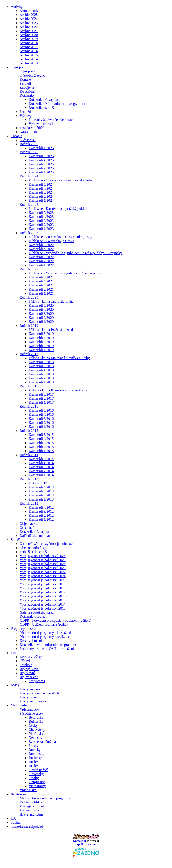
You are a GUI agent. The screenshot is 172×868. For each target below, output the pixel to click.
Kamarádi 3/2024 (41, 192)
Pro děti (25, 112)
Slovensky (36, 774)
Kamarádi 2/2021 (41, 289)
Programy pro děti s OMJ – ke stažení (47, 649)
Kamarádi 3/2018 (41, 374)
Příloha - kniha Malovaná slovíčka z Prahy (59, 358)
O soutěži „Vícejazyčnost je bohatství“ (47, 544)
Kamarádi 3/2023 (41, 221)
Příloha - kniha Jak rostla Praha (51, 301)
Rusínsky (35, 758)
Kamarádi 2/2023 (41, 225)
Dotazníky (27, 95)
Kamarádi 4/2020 (41, 309)
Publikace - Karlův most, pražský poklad (58, 209)
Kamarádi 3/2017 (41, 394)
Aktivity (17, 7)
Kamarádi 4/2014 (41, 463)
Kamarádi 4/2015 (41, 439)
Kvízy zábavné (30, 697)
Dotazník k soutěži (42, 108)
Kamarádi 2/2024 (41, 196)
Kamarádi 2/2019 (41, 346)
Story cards (37, 681)
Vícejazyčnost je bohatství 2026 (43, 556)
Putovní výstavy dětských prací (51, 120)
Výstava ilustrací (41, 124)
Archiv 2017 (29, 47)
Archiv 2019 (29, 39)
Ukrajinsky (37, 782)
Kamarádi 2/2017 (41, 398)
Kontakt (26, 79)
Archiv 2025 (29, 15)
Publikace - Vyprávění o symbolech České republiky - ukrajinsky (75, 253)
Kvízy (15, 685)
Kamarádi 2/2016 (41, 423)
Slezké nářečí (38, 770)
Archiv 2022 (29, 27)
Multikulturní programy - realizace (45, 637)
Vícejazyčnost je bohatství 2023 (43, 568)
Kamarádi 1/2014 (41, 475)
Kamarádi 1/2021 (41, 293)
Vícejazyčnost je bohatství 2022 (43, 572)
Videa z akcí (29, 790)
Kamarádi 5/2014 (41, 459)
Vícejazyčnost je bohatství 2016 (43, 596)
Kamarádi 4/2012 (41, 507)
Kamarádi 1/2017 (41, 402)
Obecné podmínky (33, 548)
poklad (16, 822)
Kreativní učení (31, 641)
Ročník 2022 (29, 233)
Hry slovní (27, 673)
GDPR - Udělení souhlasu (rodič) (44, 624)
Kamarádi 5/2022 (41, 245)
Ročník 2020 (29, 297)
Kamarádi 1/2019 (41, 350)
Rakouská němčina (42, 742)
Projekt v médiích (32, 128)
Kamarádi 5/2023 (41, 213)
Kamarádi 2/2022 (41, 261)
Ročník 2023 (29, 204)
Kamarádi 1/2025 (41, 172)
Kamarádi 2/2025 (41, 168)
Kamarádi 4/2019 (41, 338)
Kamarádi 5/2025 (41, 156)
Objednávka (28, 524)
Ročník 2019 (29, 326)
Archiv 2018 (29, 43)
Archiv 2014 (29, 59)
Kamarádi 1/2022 (41, 265)
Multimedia (19, 705)
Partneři (25, 83)
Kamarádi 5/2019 (41, 334)
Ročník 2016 (29, 406)
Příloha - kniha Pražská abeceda (52, 330)
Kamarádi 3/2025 (41, 164)
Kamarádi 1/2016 (41, 427)
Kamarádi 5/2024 (41, 184)
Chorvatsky (37, 729)
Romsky (35, 750)
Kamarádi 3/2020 (41, 314)
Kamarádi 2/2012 (41, 515)
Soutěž (16, 540)
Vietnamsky (37, 786)
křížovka (26, 661)
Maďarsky (36, 734)
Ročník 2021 (29, 269)
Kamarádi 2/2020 (41, 318)
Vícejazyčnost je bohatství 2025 (43, 560)
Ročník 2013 (29, 479)
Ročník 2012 (29, 503)
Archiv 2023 (29, 23)
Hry (14, 653)
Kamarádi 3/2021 (41, 285)
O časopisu (28, 140)
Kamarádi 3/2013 (41, 491)
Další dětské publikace (36, 536)
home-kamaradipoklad (27, 826)
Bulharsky (36, 721)
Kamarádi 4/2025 (41, 160)
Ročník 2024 (29, 176)
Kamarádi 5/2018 (41, 366)
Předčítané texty (31, 713)
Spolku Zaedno (86, 850)
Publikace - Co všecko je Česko (51, 241)
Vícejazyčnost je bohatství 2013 (43, 608)
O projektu (18, 67)
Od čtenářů (28, 528)
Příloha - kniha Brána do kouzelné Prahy (58, 390)
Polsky (34, 746)
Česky (33, 725)
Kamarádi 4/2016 (41, 414)
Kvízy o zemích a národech (39, 693)
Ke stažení (27, 91)
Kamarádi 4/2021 (41, 281)
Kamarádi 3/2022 (41, 257)
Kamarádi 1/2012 (41, 519)
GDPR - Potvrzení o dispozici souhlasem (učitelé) (56, 620)
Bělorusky (36, 717)
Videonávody (29, 709)
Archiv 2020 (29, 35)
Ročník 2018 (29, 354)
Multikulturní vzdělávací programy (45, 798)
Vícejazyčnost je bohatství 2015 (43, 600)
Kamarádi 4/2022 (41, 249)
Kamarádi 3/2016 (41, 419)
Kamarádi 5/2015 (41, 435)
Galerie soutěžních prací (37, 612)
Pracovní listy (30, 810)
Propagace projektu (34, 806)
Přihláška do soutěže (34, 552)
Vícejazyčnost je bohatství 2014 (43, 604)
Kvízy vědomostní (33, 701)
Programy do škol (24, 629)
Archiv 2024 (29, 19)
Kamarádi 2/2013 (41, 495)
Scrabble (26, 665)
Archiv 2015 (29, 55)
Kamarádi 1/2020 (41, 322)
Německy (35, 738)
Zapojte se (27, 87)
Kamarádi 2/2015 (41, 447)
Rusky (33, 762)
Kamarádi (80, 841)
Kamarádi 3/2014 (41, 467)
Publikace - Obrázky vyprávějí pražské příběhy (62, 180)
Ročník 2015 (29, 431)
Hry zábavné (29, 677)
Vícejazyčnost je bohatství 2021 (43, 576)
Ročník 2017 (29, 386)
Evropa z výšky (31, 657)
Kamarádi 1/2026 (41, 148)
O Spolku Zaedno (32, 75)
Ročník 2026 (29, 144)
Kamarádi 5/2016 (41, 410)
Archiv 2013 (29, 63)
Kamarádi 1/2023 (41, 229)
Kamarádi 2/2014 (41, 471)
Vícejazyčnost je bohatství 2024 (43, 564)
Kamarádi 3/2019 (41, 342)
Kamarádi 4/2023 (41, 217)
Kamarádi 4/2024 (41, 188)
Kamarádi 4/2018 (41, 370)
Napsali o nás (29, 132)
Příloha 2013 (38, 483)
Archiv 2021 (29, 31)
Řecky (33, 766)
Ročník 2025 (29, 152)
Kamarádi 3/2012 (41, 511)
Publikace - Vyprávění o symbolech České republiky (66, 273)
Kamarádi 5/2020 (41, 305)
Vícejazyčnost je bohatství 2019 (43, 584)
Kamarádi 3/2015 (41, 443)
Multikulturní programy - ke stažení (45, 633)
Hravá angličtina (32, 814)
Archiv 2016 (29, 51)
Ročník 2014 (29, 455)
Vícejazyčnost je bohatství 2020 (43, 580)
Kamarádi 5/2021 (41, 277)
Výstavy (26, 116)
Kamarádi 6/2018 (41, 362)
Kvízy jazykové (31, 689)
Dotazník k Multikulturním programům (57, 104)
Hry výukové (29, 669)
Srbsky (34, 778)
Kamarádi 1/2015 (41, 451)
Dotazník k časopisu (43, 99)
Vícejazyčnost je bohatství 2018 (43, 588)
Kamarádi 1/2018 (41, 382)
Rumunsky (36, 754)
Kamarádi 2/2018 (41, 378)
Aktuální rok (29, 11)
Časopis (16, 136)
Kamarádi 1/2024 (41, 200)
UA (13, 818)
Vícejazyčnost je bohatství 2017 (43, 592)
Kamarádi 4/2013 (41, 487)
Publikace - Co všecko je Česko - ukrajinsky (60, 237)
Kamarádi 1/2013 (41, 499)
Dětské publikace (32, 802)
